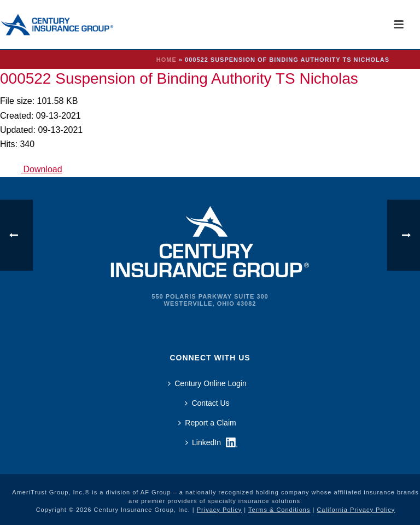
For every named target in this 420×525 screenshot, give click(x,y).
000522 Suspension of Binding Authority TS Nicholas (179, 78)
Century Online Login (207, 383)
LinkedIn (203, 442)
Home (167, 60)
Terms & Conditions (279, 510)
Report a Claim (207, 423)
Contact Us (207, 403)
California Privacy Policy (356, 510)
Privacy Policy (219, 510)
